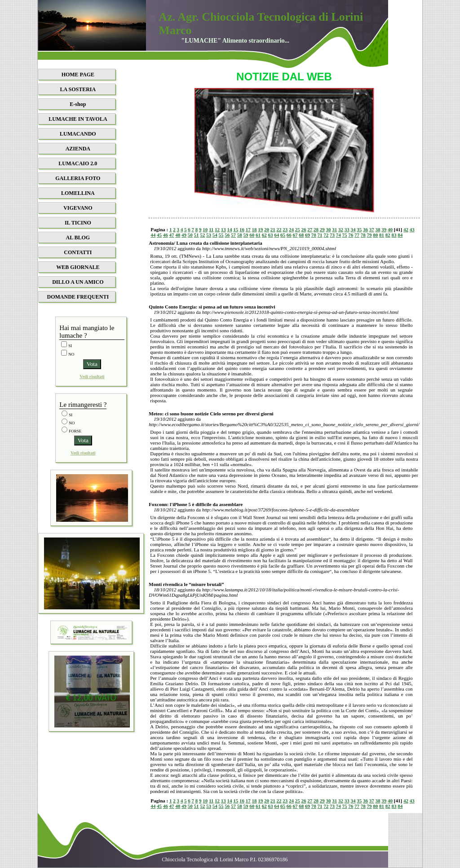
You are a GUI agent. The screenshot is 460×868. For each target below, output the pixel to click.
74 (338, 235)
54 (215, 235)
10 (205, 229)
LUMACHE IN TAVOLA (78, 119)
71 (320, 235)
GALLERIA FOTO (78, 178)
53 (209, 235)
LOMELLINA (78, 193)
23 (285, 229)
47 (172, 235)
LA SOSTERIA (78, 89)
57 (233, 235)
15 (236, 229)
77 (357, 235)
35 (359, 229)
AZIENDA (78, 149)
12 (217, 229)
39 (384, 229)
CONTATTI (78, 252)
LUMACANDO (78, 134)
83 (394, 235)
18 (254, 229)
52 (202, 235)
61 (258, 235)
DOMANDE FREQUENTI (78, 297)
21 (273, 229)
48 (178, 235)
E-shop (78, 104)
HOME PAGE (78, 75)
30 (329, 229)
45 (159, 235)
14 (230, 229)
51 (197, 235)
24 (291, 229)
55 (221, 235)
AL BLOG (78, 238)
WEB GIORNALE (78, 267)
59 (246, 235)
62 (264, 235)
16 (242, 229)
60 (252, 235)
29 (322, 229)
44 (153, 235)
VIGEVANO (78, 208)
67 (295, 235)
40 (390, 229)
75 (345, 235)
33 (347, 229)
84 (400, 235)
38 (378, 229)
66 (289, 235)
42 (406, 229)
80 (375, 235)
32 (341, 229)
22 (279, 229)
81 (382, 235)
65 (283, 235)
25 (298, 229)
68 (301, 235)
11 (211, 229)
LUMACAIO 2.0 (78, 163)
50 (190, 235)
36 (365, 229)
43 (412, 229)
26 (304, 229)
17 (248, 229)
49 (184, 235)
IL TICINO (78, 223)
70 (314, 235)
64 (276, 235)
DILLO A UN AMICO (78, 282)
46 (166, 235)
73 (332, 235)
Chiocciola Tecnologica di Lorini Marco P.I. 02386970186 (225, 859)
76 (351, 235)
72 (326, 235)
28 (316, 229)
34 (353, 229)
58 (240, 235)
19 (260, 229)
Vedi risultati (92, 377)
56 (227, 235)
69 (307, 235)
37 (372, 229)
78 (363, 235)
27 (310, 229)
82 (388, 235)
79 (369, 235)
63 (271, 235)
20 (267, 229)
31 (334, 229)
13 (223, 229)
